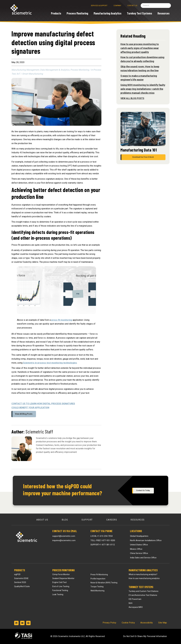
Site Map (163, 623)
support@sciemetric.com (64, 536)
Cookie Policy (128, 623)
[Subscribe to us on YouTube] (22, 623)
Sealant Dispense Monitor (63, 578)
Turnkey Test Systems (141, 587)
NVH (131, 603)
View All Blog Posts (24, 414)
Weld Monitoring (97, 591)
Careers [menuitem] (112, 520)
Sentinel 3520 (20, 582)
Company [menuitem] (117, 6)
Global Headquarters (139, 536)
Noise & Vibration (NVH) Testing (104, 583)
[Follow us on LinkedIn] (16, 623)
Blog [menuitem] (65, 520)
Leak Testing (58, 594)
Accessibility (147, 623)
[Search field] (156, 6)
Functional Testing (60, 590)
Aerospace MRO (136, 607)
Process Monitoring (64, 570)
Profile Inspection (98, 579)
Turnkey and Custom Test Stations (144, 591)
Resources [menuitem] (138, 520)
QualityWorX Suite (22, 586)
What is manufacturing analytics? (143, 574)
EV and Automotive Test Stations (143, 595)
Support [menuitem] (87, 520)
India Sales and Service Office (143, 558)
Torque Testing (97, 587)
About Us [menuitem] (42, 520)
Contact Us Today (143, 490)
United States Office (139, 545)
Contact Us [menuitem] (132, 6)
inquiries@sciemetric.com (64, 540)
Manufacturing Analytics (143, 570)
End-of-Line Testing (61, 586)
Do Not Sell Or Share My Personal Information (145, 636)
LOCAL (101, 536)
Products (20, 570)
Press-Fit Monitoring (99, 575)
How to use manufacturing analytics (144, 578)
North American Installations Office (146, 540)
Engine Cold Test (59, 582)
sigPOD (17, 574)
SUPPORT (103, 545)
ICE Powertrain (135, 599)
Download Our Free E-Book (143, 157)
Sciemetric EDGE (21, 578)
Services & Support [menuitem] (99, 6)
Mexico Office (136, 549)
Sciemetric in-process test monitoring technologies (50, 363)
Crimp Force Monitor (61, 574)
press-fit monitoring (62, 320)
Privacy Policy (109, 623)
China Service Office (139, 553)
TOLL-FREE (103, 540)
